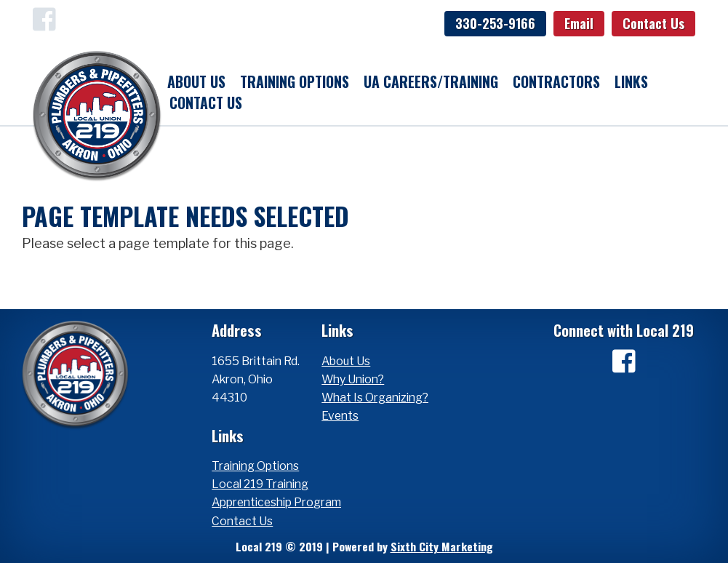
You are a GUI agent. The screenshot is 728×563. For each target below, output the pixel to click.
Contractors (556, 81)
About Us (196, 81)
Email (579, 23)
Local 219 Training (260, 484)
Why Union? (353, 379)
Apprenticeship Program (276, 502)
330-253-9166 (495, 23)
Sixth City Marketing (442, 546)
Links (631, 81)
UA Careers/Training (431, 81)
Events (340, 416)
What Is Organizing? (375, 398)
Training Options (295, 81)
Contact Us (653, 23)
